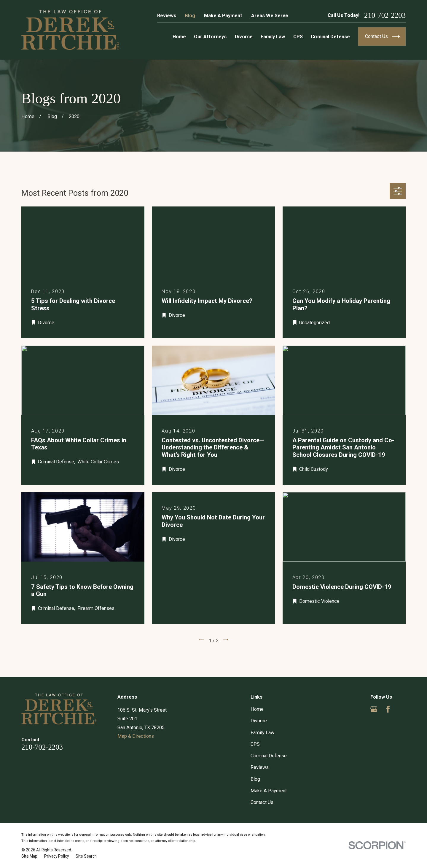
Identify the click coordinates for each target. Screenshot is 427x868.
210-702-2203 (385, 16)
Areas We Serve (270, 16)
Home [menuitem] (179, 37)
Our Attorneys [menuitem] (210, 37)
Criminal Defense (269, 756)
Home (257, 709)
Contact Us (262, 802)
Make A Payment (223, 16)
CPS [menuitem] (298, 37)
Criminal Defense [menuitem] (330, 37)
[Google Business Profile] (374, 709)
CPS (255, 744)
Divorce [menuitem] (244, 37)
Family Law (262, 733)
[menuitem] (29, 856)
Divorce (259, 721)
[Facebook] (388, 709)
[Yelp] (402, 709)
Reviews (167, 16)
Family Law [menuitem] (273, 37)
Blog (190, 16)
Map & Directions (136, 736)
